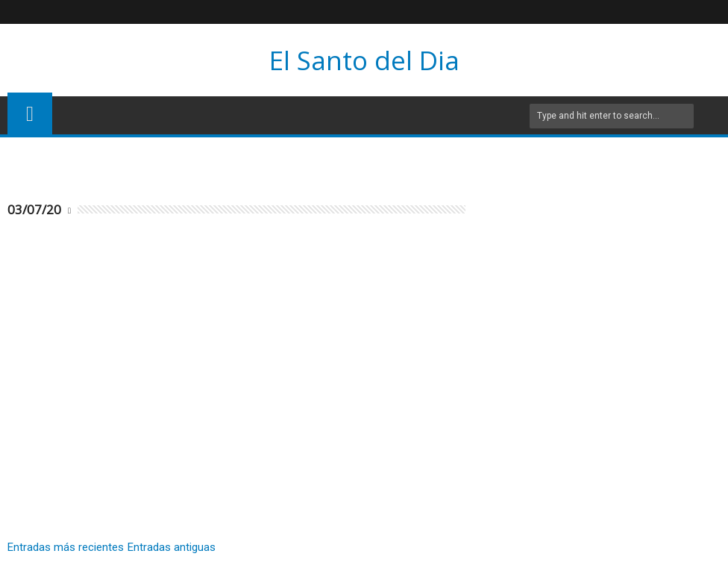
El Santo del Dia (364, 60)
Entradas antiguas (172, 547)
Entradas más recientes (66, 547)
